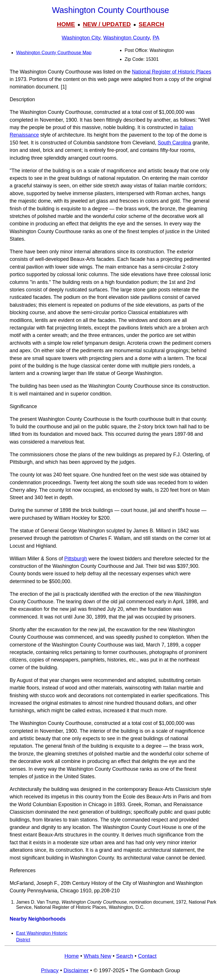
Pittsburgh (76, 559)
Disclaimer (76, 970)
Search (124, 956)
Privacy (50, 970)
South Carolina (174, 143)
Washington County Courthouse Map (54, 53)
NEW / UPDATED (107, 24)
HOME (66, 24)
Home (72, 956)
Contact (147, 956)
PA (156, 38)
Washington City (81, 38)
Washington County (126, 38)
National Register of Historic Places (172, 72)
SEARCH (152, 24)
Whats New (98, 956)
